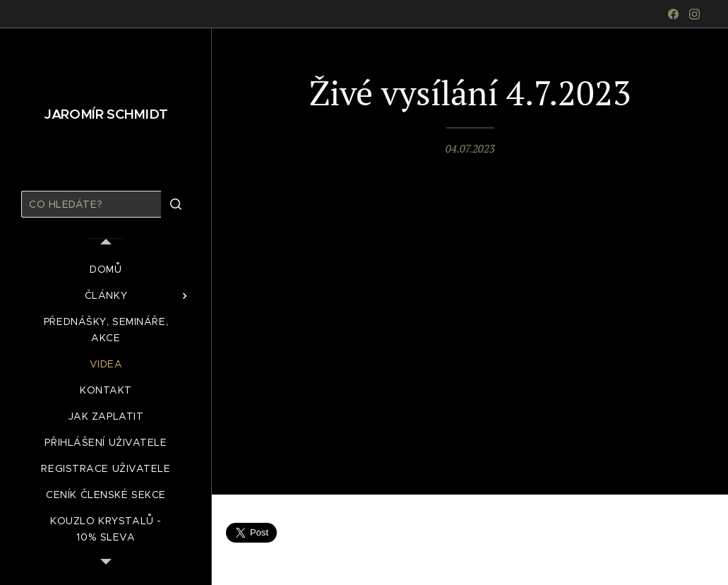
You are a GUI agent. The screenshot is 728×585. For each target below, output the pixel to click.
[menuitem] (106, 270)
